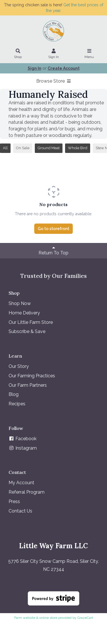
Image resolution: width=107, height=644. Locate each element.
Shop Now (20, 303)
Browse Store (53, 81)
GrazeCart (85, 618)
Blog (14, 394)
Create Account (64, 68)
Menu (89, 54)
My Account (21, 483)
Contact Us (20, 511)
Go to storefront (53, 229)
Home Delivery (24, 313)
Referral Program (27, 492)
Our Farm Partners (28, 385)
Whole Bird (78, 148)
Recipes (17, 404)
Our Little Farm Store (31, 322)
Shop (18, 54)
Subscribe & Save (27, 331)
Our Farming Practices (32, 376)
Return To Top (53, 250)
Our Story (19, 366)
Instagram (23, 448)
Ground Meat (49, 148)
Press (14, 502)
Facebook (23, 439)
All (5, 148)
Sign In (54, 54)
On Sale (23, 148)
